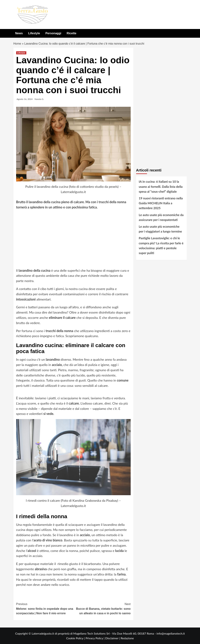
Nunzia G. (39, 99)
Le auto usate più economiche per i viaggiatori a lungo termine (160, 229)
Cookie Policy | (76, 638)
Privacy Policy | (95, 638)
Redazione (127, 638)
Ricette (71, 33)
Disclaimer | (113, 638)
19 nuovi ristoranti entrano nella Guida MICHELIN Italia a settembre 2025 (161, 203)
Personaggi (53, 33)
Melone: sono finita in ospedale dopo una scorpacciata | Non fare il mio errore (45, 608)
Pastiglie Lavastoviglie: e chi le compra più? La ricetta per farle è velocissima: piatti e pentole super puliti (161, 246)
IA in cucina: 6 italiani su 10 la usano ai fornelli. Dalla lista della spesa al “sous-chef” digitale (161, 186)
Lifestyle (34, 33)
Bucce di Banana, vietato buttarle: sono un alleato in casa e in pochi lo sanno (102, 608)
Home (17, 44)
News (19, 33)
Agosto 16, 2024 (25, 99)
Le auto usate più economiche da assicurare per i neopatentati (161, 217)
